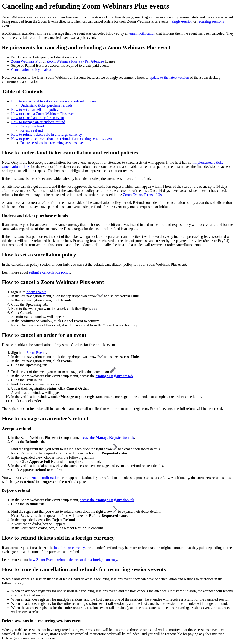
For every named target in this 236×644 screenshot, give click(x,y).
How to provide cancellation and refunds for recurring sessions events (63, 139)
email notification (142, 33)
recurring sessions (211, 21)
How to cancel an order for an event (38, 118)
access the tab (107, 438)
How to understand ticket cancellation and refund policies (54, 101)
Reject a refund (32, 130)
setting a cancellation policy (50, 272)
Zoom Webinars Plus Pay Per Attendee (75, 61)
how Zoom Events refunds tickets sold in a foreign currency (73, 560)
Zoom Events (36, 292)
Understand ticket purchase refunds (46, 105)
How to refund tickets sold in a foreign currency (46, 134)
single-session (182, 21)
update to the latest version (169, 77)
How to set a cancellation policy (35, 110)
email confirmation (45, 478)
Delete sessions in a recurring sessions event (53, 143)
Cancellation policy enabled (32, 70)
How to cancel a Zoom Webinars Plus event (43, 114)
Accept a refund (32, 126)
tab (114, 376)
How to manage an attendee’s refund (38, 122)
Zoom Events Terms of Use (143, 195)
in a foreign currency (69, 548)
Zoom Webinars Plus (27, 61)
